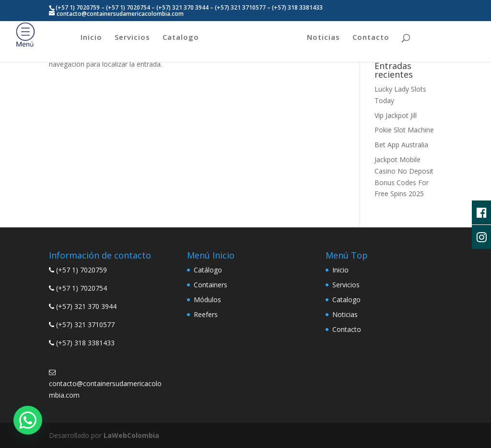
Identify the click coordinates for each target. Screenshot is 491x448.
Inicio (91, 38)
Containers (210, 285)
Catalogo (181, 38)
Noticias (323, 38)
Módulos (207, 300)
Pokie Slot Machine (404, 130)
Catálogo (208, 270)
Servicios (132, 38)
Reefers (206, 314)
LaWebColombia (131, 435)
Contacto (371, 38)
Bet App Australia (401, 145)
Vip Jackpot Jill (396, 115)
